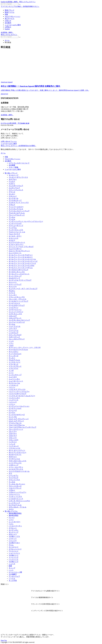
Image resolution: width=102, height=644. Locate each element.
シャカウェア (14, 333)
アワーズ (12, 192)
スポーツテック (14, 337)
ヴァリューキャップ (16, 226)
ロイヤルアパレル (15, 505)
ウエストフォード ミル (17, 232)
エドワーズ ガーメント (17, 242)
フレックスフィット (16, 429)
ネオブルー (13, 179)
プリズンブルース (15, 423)
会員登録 (12, 2)
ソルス (11, 345)
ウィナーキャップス (16, 230)
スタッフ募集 (14, 167)
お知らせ (8, 21)
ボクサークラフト (15, 455)
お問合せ (8, 27)
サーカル (12, 324)
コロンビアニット (15, 318)
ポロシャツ (13, 534)
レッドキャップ (14, 503)
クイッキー (13, 295)
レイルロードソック (16, 499)
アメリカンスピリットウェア (19, 211)
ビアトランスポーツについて (19, 163)
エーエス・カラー (15, 236)
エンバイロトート (15, 253)
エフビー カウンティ (16, 244)
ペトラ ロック (14, 446)
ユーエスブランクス (16, 469)
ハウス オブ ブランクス (17, 389)
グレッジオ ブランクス (18, 299)
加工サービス (10, 19)
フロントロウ (14, 440)
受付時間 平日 (15, 123)
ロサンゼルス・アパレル (18, 507)
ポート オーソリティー (17, 450)
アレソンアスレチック (17, 215)
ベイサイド (13, 442)
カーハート (13, 282)
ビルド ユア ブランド (16, 421)
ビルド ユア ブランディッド (19, 419)
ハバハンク (13, 402)
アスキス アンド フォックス (19, 202)
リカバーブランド (15, 488)
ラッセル (12, 482)
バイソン (12, 387)
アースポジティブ (15, 200)
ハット (11, 570)
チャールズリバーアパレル (18, 350)
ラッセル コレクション (17, 484)
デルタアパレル (14, 360)
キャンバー (13, 286)
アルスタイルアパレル (17, 213)
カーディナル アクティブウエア (20, 280)
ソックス (12, 578)
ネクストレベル (14, 383)
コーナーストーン (15, 310)
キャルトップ (14, 175)
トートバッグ (14, 557)
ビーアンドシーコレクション (19, 406)
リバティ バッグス (15, 497)
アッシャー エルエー (16, 207)
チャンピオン (14, 352)
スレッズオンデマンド (17, 339)
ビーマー (12, 413)
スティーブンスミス (16, 190)
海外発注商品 (14, 515)
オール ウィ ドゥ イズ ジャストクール (22, 259)
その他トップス (14, 536)
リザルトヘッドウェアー (18, 492)
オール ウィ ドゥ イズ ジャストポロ (22, 265)
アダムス (12, 205)
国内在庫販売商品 (15, 513)
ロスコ (11, 509)
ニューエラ (13, 377)
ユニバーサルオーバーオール (19, 471)
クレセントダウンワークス (18, 177)
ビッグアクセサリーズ (17, 415)
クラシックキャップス (17, 297)
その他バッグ (14, 562)
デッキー (12, 358)
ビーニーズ (13, 410)
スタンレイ (13, 196)
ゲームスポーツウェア (17, 305)
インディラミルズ (15, 223)
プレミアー (13, 431)
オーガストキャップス (17, 272)
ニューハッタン (14, 379)
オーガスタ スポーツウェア (19, 270)
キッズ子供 (13, 581)
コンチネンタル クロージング (19, 320)
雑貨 (10, 566)
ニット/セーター (15, 522)
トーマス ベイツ (15, 362)
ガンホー (12, 194)
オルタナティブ (14, 278)
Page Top (4, 640)
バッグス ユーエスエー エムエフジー (22, 396)
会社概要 (12, 165)
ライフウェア (14, 478)
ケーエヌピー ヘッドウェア (19, 301)
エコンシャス (14, 238)
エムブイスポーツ (15, 249)
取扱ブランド (10, 10)
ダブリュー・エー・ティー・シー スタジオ (25, 347)
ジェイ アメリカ (15, 326)
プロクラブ (13, 436)
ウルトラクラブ (14, 234)
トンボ (11, 371)
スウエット (13, 528)
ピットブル (13, 417)
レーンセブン (14, 476)
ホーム (7, 40)
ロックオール (14, 198)
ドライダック (14, 364)
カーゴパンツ (14, 547)
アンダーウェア (14, 576)
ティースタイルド (15, 354)
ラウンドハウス (14, 480)
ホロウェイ (13, 457)
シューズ (12, 564)
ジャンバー (13, 541)
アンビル (12, 219)
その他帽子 (13, 574)
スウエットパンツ (15, 549)
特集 (6, 14)
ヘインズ (12, 444)
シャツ (11, 520)
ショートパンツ (14, 553)
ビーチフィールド (15, 408)
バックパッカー (14, 398)
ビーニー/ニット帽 (15, 572)
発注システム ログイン (27, 2)
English (3, 2)
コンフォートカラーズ (17, 322)
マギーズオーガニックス (18, 461)
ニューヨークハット (16, 381)
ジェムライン (14, 307)
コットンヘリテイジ (16, 312)
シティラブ (13, 329)
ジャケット (13, 539)
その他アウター (14, 543)
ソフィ (11, 343)
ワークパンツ (14, 551)
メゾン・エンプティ (16, 467)
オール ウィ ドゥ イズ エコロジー (21, 257)
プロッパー (13, 438)
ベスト (11, 524)
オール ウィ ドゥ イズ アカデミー (21, 255)
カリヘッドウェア (15, 284)
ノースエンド (14, 385)
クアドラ (12, 293)
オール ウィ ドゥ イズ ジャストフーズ (22, 263)
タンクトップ (14, 532)
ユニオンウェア (14, 188)
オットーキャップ (15, 276)
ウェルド (12, 181)
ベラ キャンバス (15, 448)
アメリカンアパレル (16, 209)
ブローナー (13, 434)
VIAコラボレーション (13, 16)
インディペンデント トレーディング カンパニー (26, 221)
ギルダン (12, 291)
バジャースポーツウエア (18, 394)
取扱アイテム (10, 12)
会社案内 (8, 23)
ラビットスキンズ (15, 486)
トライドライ (14, 368)
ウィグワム (13, 228)
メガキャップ (14, 465)
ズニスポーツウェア (16, 186)
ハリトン (12, 404)
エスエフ (12, 240)
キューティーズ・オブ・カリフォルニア (23, 289)
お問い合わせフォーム (9, 141)
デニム (11, 545)
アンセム (12, 217)
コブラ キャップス (15, 314)
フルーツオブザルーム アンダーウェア (23, 427)
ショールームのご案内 (13, 25)
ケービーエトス (14, 303)
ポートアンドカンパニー (18, 452)
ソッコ (11, 341)
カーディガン (14, 530)
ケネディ (12, 184)
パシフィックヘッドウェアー (19, 392)
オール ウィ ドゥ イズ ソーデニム (21, 268)
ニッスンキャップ (15, 375)
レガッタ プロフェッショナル (19, 501)
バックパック (14, 560)
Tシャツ (12, 518)
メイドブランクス (15, 463)
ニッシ (11, 373)
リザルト (12, 490)
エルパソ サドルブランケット (19, 251)
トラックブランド (15, 366)
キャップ (12, 568)
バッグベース (14, 400)
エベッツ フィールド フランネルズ (21, 247)
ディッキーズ (14, 356)
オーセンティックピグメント (19, 274)
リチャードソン (14, 494)
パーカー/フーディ (15, 526)
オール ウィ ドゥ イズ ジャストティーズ (23, 261)
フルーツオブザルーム (17, 425)
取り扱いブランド (11, 173)
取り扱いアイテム (11, 511)
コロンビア (13, 316)
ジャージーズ (14, 331)
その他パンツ (14, 555)
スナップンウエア (15, 335)
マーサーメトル (14, 459)
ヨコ (10, 473)
